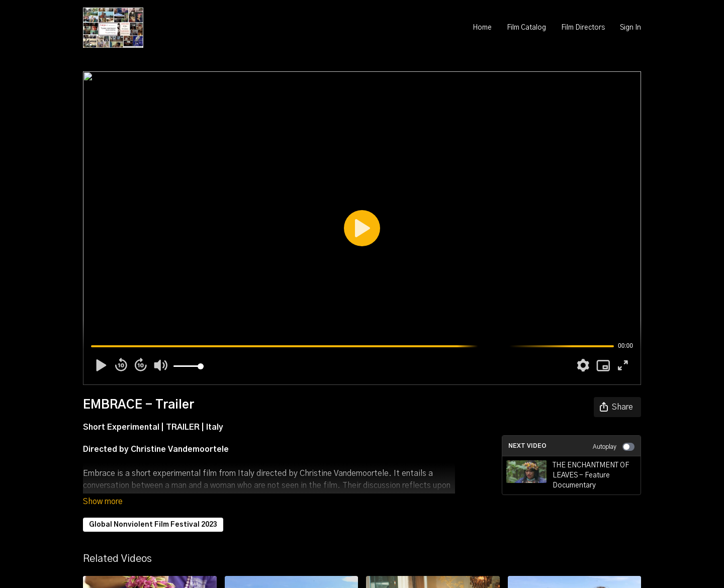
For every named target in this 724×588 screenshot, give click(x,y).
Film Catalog (526, 28)
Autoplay (614, 447)
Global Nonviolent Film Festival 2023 (153, 525)
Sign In (630, 28)
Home (482, 28)
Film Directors (583, 28)
